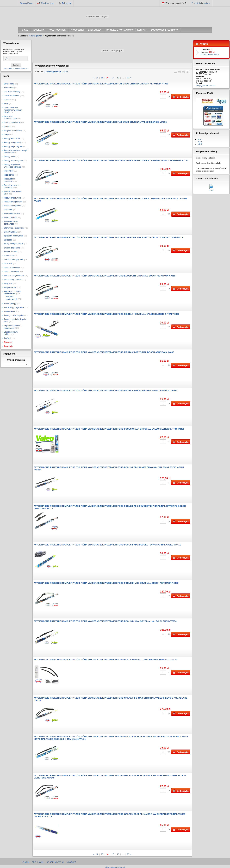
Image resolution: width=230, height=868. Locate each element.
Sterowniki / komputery (14, 228)
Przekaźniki (9, 175)
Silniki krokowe (10, 218)
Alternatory (9, 88)
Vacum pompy (10, 303)
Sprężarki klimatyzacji (13, 236)
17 (113, 78)
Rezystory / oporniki (13, 206)
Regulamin (38, 862)
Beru (200, 142)
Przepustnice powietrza (10, 180)
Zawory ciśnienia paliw (14, 315)
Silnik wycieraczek (12, 214)
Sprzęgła (8, 240)
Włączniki (8, 283)
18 (118, 78)
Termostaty (9, 256)
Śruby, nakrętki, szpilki (14, 244)
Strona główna (26, 3)
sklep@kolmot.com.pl (205, 86)
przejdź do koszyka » (210, 55)
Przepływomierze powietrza (11, 186)
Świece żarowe (11, 252)
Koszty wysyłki (55, 862)
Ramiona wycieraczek (11, 298)
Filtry (6, 104)
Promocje (9, 346)
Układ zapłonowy (11, 272)
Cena (65, 72)
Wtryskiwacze (10, 287)
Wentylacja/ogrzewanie (14, 276)
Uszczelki (8, 264)
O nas (26, 862)
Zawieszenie (9, 311)
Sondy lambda (10, 232)
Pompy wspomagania (13, 161)
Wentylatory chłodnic (13, 280)
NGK (200, 144)
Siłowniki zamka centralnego (11, 223)
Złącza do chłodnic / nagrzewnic (13, 327)
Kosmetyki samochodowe (10, 117)
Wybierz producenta (16, 360)
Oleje (6, 134)
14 (97, 78)
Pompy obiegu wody (13, 142)
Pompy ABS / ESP (12, 138)
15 (102, 78)
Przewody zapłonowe (13, 202)
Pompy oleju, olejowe (13, 146)
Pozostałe (8, 171)
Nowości (8, 342)
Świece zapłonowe (12, 248)
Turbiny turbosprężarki (14, 260)
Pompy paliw (10, 157)
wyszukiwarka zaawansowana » (16, 69)
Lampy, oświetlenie (12, 123)
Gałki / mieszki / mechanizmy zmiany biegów (13, 110)
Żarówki (7, 338)
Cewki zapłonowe (12, 96)
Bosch (200, 139)
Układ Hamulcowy (12, 268)
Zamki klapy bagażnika (14, 307)
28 (128, 78)
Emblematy (9, 84)
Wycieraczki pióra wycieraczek (12, 293)
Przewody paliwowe (13, 198)
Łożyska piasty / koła (13, 131)
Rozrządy (8, 210)
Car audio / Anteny (12, 92)
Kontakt (71, 862)
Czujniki (7, 100)
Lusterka (8, 127)
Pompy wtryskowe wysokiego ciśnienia (13, 166)
